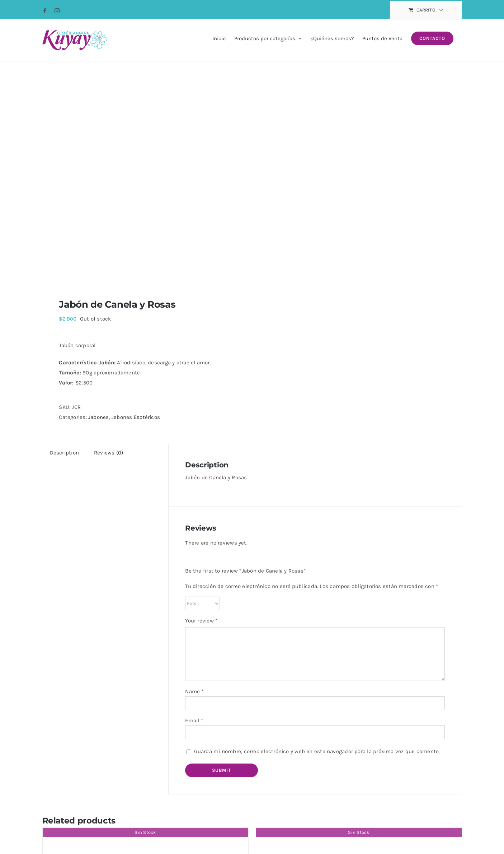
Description (64, 453)
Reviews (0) (109, 453)
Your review (201, 621)
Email (194, 720)
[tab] (64, 453)
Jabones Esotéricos (136, 417)
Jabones (99, 417)
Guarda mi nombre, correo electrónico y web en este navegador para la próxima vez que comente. (317, 751)
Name (194, 691)
